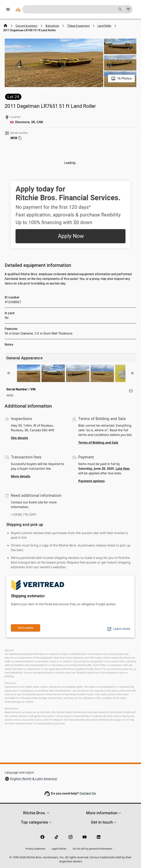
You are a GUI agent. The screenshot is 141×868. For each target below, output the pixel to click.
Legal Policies (59, 849)
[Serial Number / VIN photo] (131, 391)
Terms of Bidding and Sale (98, 443)
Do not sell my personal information (93, 849)
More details (21, 476)
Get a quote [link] (26, 628)
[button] (37, 813)
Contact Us (88, 793)
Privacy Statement (35, 849)
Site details (19, 438)
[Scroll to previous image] (9, 373)
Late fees (123, 469)
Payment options (92, 481)
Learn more (119, 629)
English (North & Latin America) (33, 779)
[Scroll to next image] (132, 373)
